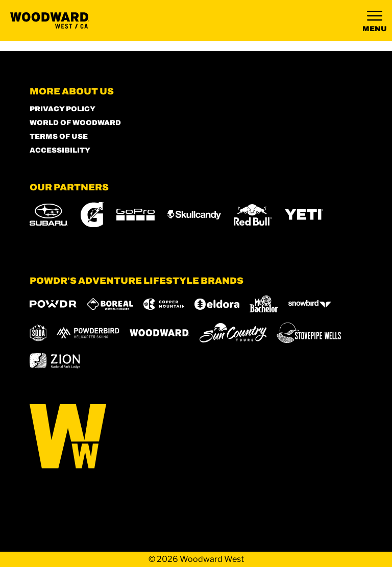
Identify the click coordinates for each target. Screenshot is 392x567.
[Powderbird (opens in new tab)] (88, 333)
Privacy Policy (63, 109)
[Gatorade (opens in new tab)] (92, 215)
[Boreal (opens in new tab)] (110, 304)
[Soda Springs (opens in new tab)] (38, 333)
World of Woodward (75, 123)
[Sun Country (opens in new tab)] (233, 333)
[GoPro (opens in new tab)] (136, 215)
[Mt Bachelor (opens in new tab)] (264, 304)
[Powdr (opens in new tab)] (53, 304)
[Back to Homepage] (196, 437)
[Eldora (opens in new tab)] (217, 304)
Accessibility (60, 150)
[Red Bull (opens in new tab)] (253, 215)
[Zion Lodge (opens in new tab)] (55, 361)
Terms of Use (59, 137)
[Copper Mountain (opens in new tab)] (164, 304)
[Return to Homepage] (50, 20)
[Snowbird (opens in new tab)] (310, 304)
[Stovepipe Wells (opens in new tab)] (309, 333)
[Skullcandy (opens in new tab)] (194, 215)
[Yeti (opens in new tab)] (304, 215)
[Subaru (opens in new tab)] (49, 215)
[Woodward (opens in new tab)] (160, 333)
